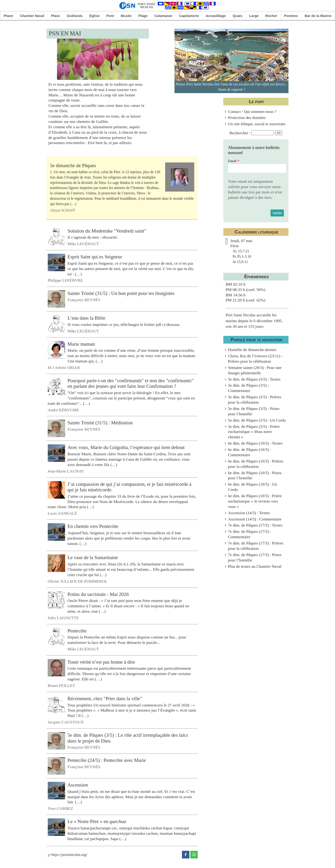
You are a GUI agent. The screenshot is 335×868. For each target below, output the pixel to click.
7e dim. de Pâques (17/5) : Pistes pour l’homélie (255, 557)
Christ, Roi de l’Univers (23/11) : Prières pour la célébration (255, 359)
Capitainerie (189, 16)
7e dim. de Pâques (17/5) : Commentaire (250, 534)
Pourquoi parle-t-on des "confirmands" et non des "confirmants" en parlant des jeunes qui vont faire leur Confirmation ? (131, 383)
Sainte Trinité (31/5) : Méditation (100, 423)
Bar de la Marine (318, 16)
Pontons (291, 16)
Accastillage (216, 16)
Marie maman (81, 344)
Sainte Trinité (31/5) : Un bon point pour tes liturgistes (121, 293)
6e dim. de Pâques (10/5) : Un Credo (253, 487)
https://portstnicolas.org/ (67, 855)
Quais (238, 16)
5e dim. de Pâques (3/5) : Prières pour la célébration (255, 400)
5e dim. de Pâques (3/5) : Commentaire (248, 388)
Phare (8, 16)
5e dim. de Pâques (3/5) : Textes (254, 379)
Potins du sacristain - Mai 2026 (98, 594)
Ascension (78, 785)
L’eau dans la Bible (86, 318)
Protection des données (247, 118)
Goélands (75, 16)
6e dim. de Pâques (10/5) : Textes (255, 443)
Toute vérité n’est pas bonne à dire (101, 662)
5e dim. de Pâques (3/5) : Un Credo (257, 420)
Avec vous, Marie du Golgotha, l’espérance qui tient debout (126, 447)
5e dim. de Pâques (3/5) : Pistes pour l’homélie (254, 411)
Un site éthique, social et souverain (257, 124)
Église (94, 16)
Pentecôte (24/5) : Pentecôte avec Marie (107, 760)
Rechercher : (240, 133)
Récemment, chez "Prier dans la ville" (105, 699)
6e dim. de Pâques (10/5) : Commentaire (250, 452)
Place (55, 16)
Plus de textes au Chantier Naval (255, 566)
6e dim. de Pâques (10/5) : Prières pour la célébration (256, 464)
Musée (126, 16)
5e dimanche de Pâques (73, 165)
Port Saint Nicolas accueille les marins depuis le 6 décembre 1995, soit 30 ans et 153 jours (254, 321)
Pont (110, 16)
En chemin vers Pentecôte (93, 526)
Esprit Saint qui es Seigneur (95, 257)
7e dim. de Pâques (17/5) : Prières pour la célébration (256, 546)
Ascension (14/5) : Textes (249, 513)
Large (254, 16)
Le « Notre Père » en (97, 821)
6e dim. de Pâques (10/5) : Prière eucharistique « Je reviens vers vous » (255, 501)
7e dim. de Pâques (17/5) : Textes (255, 525)
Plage (143, 16)
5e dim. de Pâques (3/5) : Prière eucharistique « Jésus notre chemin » (254, 432)
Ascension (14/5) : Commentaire (255, 519)
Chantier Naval (32, 16)
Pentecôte (77, 631)
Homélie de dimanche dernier (252, 350)
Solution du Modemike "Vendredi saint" (107, 231)
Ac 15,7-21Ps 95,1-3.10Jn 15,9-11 (242, 256)
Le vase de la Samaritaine (93, 557)
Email (232, 161)
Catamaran (163, 16)
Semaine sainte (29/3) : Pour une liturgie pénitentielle (255, 370)
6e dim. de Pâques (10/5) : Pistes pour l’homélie (255, 475)
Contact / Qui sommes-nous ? (252, 111)
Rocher (271, 16)
